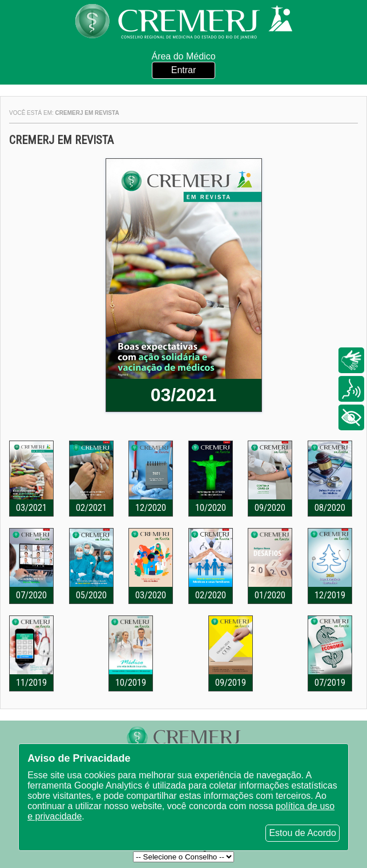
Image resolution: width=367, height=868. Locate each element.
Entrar (184, 70)
